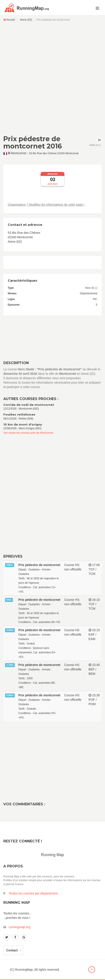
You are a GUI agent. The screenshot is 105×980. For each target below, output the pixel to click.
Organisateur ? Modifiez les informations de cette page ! (46, 205)
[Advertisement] (52, 78)
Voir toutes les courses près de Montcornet (28, 433)
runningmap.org (19, 927)
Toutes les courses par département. (34, 893)
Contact (14, 950)
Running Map (52, 855)
